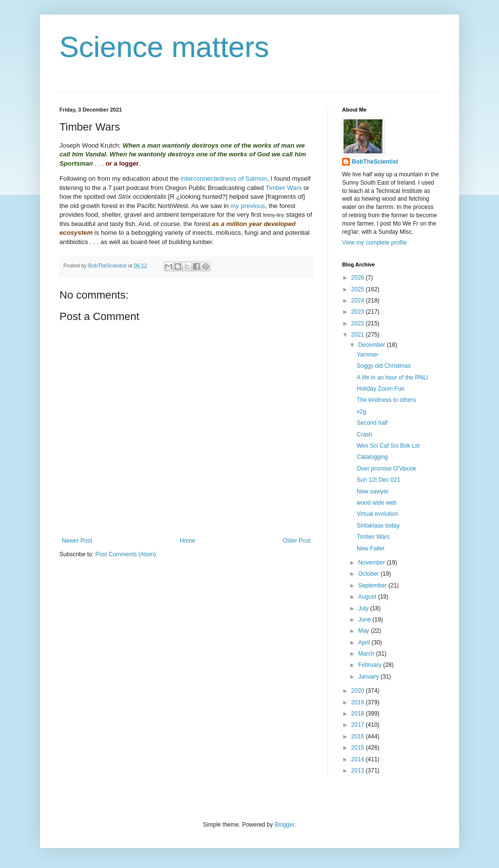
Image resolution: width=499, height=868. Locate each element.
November (373, 563)
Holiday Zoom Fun (381, 389)
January (369, 677)
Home (188, 541)
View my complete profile (374, 243)
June (365, 620)
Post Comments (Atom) (125, 554)
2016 (359, 736)
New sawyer (373, 491)
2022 (359, 323)
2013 (359, 771)
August (368, 597)
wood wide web (377, 503)
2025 (359, 289)
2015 (359, 748)
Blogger (284, 825)
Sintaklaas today (378, 526)
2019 (359, 702)
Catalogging (372, 457)
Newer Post (77, 541)
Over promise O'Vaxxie (386, 469)
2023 (359, 312)
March (367, 654)
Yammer (367, 355)
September (373, 585)
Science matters (164, 47)
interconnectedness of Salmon (224, 179)
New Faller (371, 548)
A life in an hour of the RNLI (393, 377)
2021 (359, 335)
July (364, 608)
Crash (365, 434)
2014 (359, 759)
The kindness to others (386, 400)
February (371, 665)
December (373, 345)
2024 (359, 301)
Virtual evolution (377, 514)
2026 (359, 278)
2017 (359, 725)
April (365, 642)
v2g (361, 412)
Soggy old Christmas (384, 366)
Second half (372, 423)
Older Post (297, 541)
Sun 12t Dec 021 (378, 480)
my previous (248, 206)
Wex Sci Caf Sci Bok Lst (388, 446)
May (365, 631)
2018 (359, 714)
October (369, 574)
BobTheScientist (375, 162)
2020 (359, 691)
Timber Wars (284, 188)
